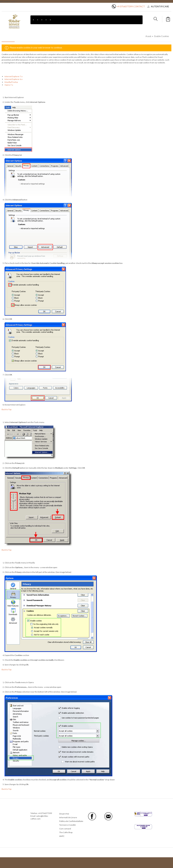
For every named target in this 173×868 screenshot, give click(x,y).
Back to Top (7, 409)
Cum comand (65, 829)
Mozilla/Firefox (11, 82)
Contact (139, 6)
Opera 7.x (9, 85)
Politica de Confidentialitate (71, 821)
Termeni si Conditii (67, 825)
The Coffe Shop (66, 832)
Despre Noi (64, 814)
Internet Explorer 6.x (14, 79)
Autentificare (160, 6)
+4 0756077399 (125, 6)
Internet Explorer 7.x (14, 76)
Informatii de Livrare (68, 817)
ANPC (62, 836)
